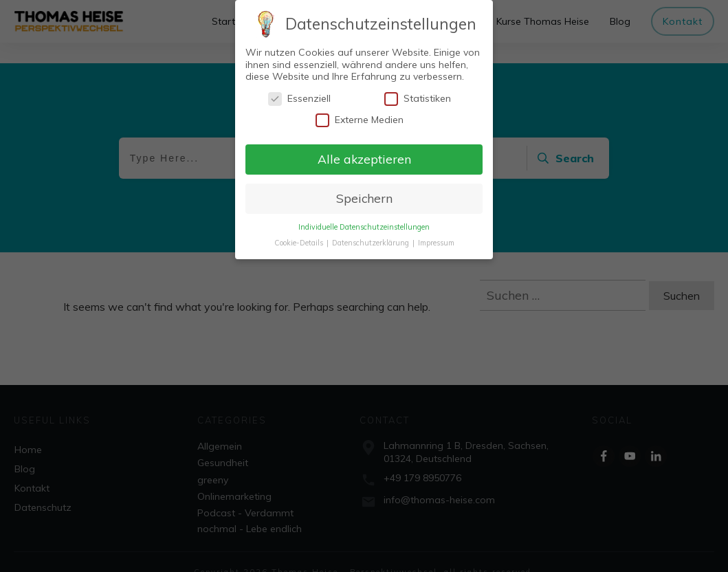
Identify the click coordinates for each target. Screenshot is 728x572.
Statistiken (418, 99)
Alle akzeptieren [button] (364, 159)
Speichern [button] (364, 198)
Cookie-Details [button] (300, 243)
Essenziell (299, 99)
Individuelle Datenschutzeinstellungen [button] (364, 227)
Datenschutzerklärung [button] (372, 243)
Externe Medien (360, 120)
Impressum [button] (436, 243)
